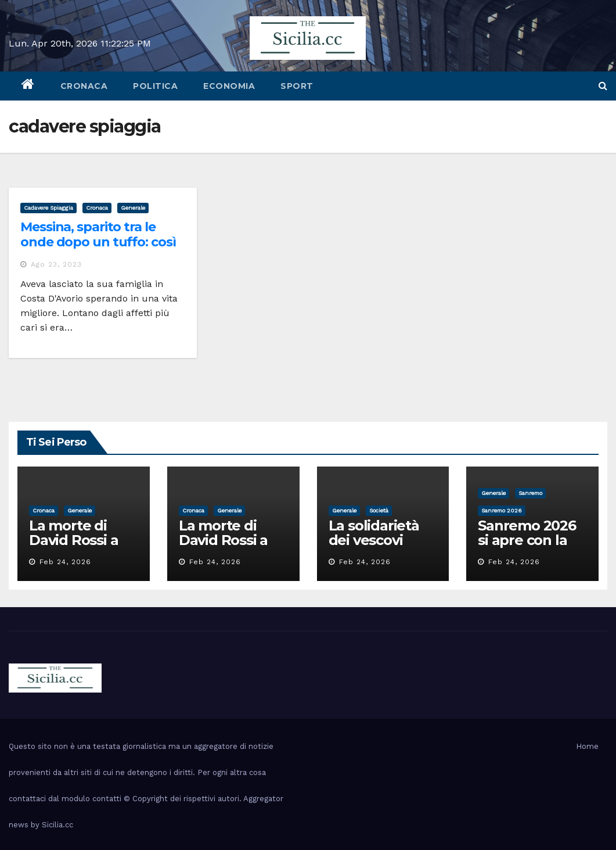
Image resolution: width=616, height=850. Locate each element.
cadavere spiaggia (48, 208)
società (379, 510)
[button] (603, 86)
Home (587, 746)
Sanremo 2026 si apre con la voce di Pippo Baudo (527, 547)
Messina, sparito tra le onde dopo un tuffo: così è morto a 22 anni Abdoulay (98, 250)
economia (229, 86)
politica (155, 86)
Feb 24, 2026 (65, 562)
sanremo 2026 (502, 510)
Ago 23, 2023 (56, 264)
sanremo (530, 493)
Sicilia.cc (57, 825)
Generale (133, 208)
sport (297, 86)
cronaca (84, 86)
